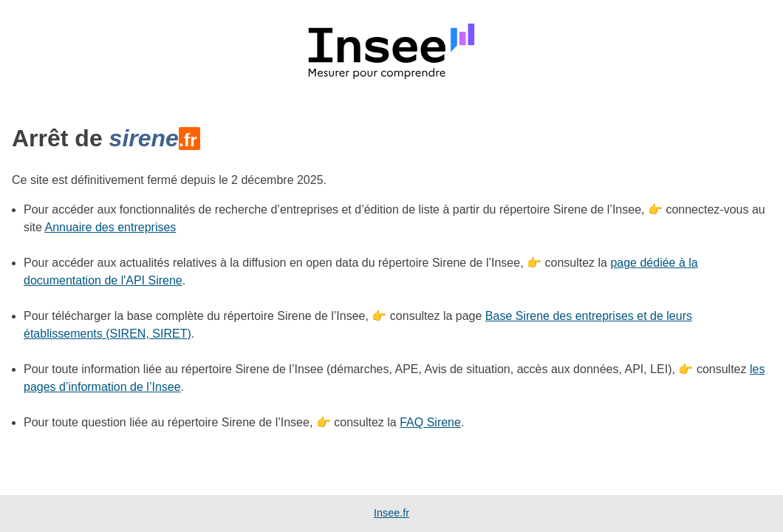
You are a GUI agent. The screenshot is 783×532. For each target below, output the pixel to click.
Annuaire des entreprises (110, 227)
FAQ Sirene (430, 422)
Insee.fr (391, 513)
